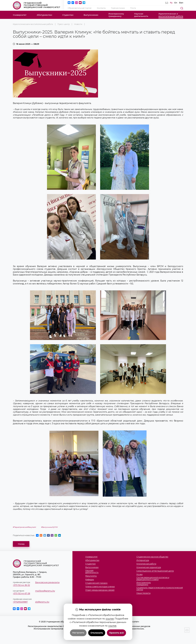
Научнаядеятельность (141, 15)
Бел (181, 3)
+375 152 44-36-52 (21, 585)
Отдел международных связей (100, 590)
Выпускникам (91, 15)
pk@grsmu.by (42, 602)
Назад (21, 544)
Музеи (139, 575)
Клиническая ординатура (149, 567)
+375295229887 (20, 602)
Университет (20, 15)
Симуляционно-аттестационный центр (155, 571)
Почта (133, 8)
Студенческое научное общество (152, 557)
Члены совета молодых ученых (100, 587)
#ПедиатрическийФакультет (24, 527)
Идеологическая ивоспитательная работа (171, 15)
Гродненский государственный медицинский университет (37, 5)
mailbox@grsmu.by (45, 591)
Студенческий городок (96, 583)
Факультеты (91, 576)
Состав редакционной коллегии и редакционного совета (153, 579)
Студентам (68, 15)
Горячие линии (118, 8)
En (176, 3)
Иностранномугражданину (116, 15)
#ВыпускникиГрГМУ (50, 527)
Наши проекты (143, 593)
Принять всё (116, 633)
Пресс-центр (63, 24)
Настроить (78, 633)
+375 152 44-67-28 (21, 593)
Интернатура (143, 560)
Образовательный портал (80, 8)
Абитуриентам (44, 15)
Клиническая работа (146, 564)
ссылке (110, 619)
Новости (78, 24)
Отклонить (97, 633)
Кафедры (90, 580)
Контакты (101, 8)
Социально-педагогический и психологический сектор (160, 589)
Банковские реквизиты (47, 582)
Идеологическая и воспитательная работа (33, 24)
